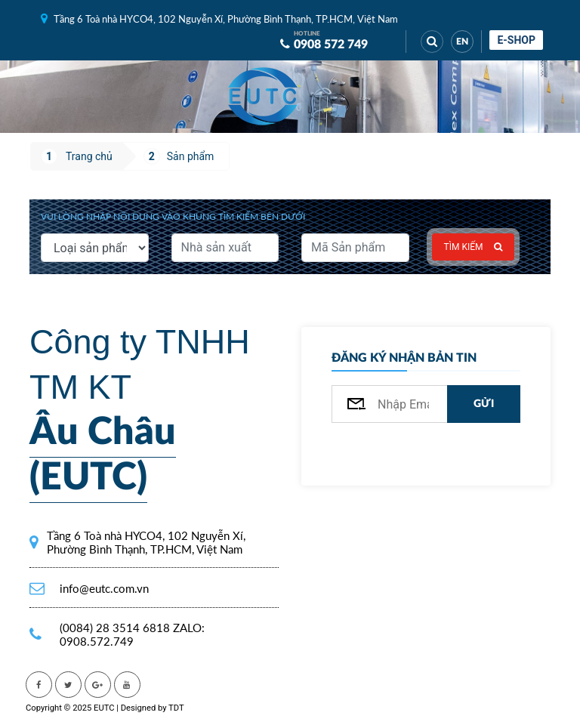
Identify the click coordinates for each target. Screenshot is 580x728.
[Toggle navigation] (335, 97)
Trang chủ (89, 156)
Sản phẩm (191, 156)
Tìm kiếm (474, 247)
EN (462, 42)
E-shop (516, 40)
